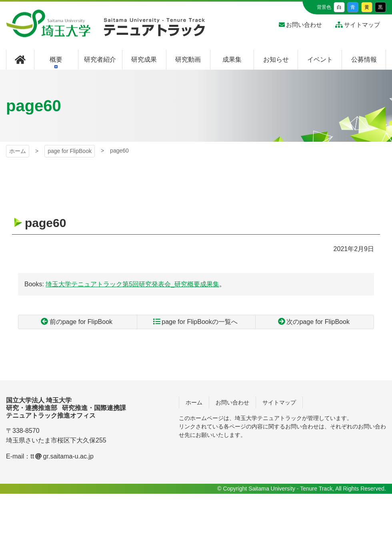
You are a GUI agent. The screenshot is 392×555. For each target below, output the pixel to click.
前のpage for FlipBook (81, 322)
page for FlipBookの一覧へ (199, 322)
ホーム (18, 151)
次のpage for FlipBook (318, 322)
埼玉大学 (48, 24)
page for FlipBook (70, 151)
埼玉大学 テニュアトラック (154, 30)
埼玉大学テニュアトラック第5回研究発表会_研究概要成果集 (132, 284)
